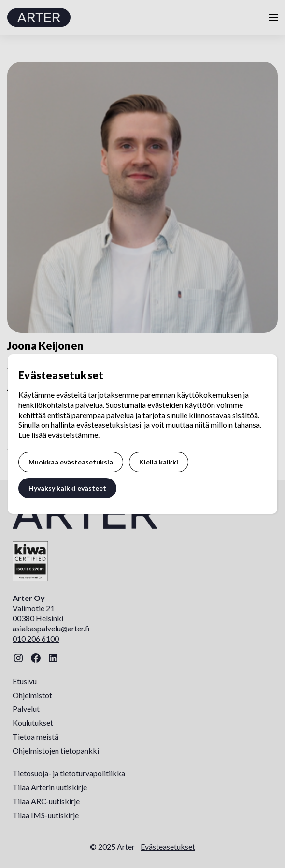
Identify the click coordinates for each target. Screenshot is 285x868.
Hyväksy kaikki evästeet (67, 488)
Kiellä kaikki (159, 462)
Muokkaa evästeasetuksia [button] (71, 462)
